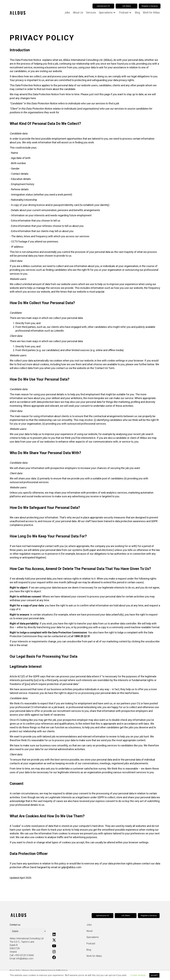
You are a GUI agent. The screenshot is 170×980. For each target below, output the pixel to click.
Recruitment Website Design (42, 970)
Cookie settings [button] (138, 975)
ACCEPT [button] (154, 975)
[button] (113, 13)
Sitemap (26, 970)
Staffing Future (62, 970)
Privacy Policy (15, 970)
